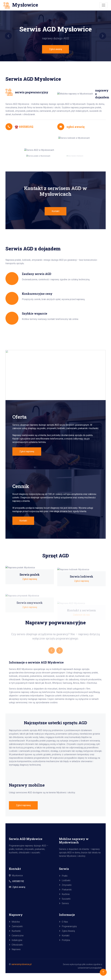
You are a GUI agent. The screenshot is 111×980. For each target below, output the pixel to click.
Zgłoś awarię (55, 49)
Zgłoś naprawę (23, 805)
